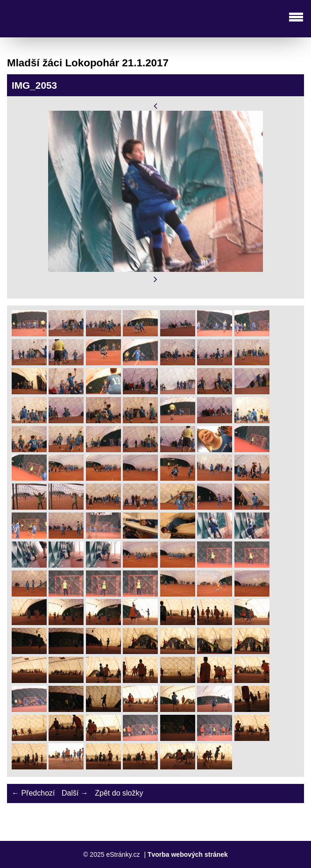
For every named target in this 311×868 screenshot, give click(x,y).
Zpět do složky (119, 793)
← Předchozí (33, 793)
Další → (75, 793)
